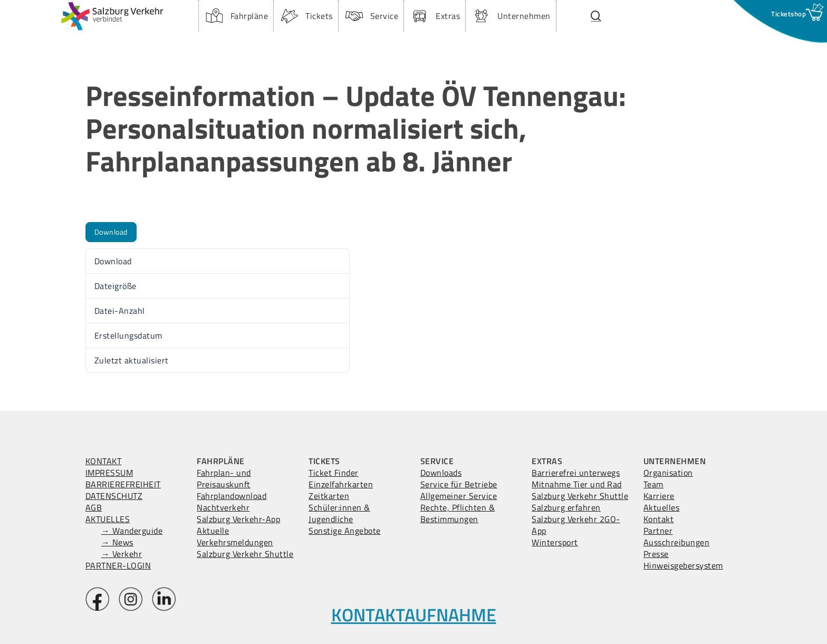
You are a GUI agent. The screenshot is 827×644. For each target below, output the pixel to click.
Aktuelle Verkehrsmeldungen (235, 536)
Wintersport (555, 542)
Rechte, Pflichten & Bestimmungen (458, 513)
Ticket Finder (334, 473)
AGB (94, 507)
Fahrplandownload (232, 496)
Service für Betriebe (459, 484)
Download (111, 232)
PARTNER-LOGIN (118, 565)
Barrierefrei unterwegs (576, 473)
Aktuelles (662, 507)
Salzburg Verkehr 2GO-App (576, 525)
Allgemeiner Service (459, 496)
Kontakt (659, 519)
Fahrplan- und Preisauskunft (224, 478)
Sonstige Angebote (345, 531)
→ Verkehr (122, 554)
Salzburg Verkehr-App (238, 519)
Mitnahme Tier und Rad (577, 484)
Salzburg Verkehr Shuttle (245, 554)
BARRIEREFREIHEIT (123, 484)
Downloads (441, 473)
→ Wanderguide (132, 531)
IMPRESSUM (109, 473)
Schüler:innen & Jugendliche (339, 513)
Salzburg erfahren (566, 507)
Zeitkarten (329, 496)
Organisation (668, 473)
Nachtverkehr (223, 507)
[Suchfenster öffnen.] (597, 16)
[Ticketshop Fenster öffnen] (788, 14)
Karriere (659, 496)
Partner (658, 531)
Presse (656, 554)
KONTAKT (104, 461)
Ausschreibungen (677, 542)
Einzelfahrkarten (341, 484)
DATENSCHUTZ (114, 496)
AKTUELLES (108, 519)
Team (653, 484)
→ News (117, 542)
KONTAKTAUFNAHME (414, 614)
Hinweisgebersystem (683, 565)
